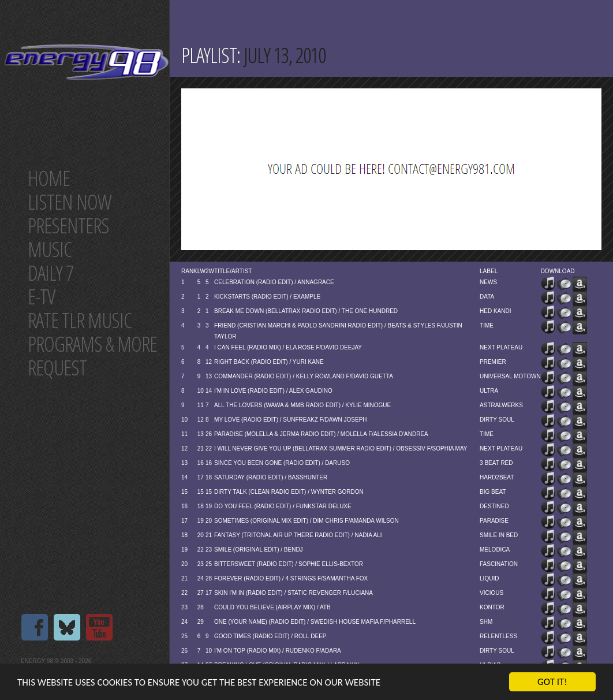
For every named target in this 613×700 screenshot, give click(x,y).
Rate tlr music (80, 320)
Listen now (70, 202)
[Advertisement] (386, 169)
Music (50, 249)
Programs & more (92, 344)
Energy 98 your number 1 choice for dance (86, 62)
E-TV (41, 297)
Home (49, 178)
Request (57, 368)
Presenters (68, 226)
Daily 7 (51, 273)
